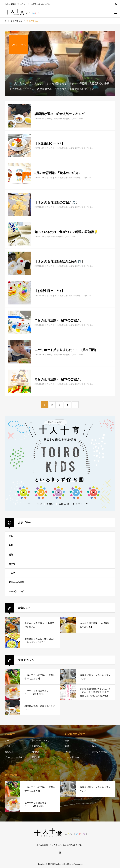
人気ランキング (39, 746)
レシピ (8, 746)
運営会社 (36, 757)
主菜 (11, 545)
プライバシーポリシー (16, 757)
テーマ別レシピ (16, 591)
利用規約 (36, 752)
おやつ (12, 564)
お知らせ (9, 752)
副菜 (11, 555)
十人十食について (40, 740)
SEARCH (116, 4)
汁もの (12, 573)
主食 (11, 536)
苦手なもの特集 (16, 582)
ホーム (8, 740)
